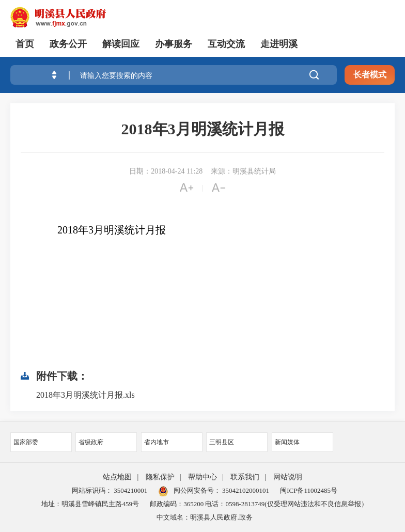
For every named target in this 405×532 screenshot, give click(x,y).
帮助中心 (202, 477)
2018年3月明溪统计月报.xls (85, 395)
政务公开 (68, 44)
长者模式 (370, 75)
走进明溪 (279, 44)
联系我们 (245, 477)
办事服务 (174, 44)
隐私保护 (160, 477)
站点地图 (117, 477)
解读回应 (121, 44)
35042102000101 (245, 490)
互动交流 (226, 44)
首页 (25, 44)
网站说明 (288, 477)
